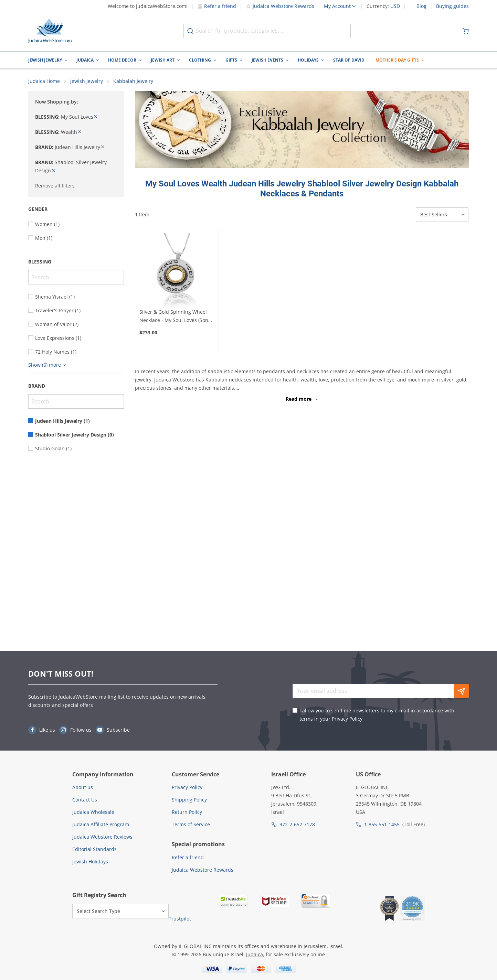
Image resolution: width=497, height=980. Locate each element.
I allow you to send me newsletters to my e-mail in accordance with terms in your (377, 715)
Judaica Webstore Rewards (280, 6)
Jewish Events (267, 60)
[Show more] (48, 365)
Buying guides (452, 6)
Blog (421, 6)
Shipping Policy (189, 800)
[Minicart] (466, 31)
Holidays (308, 60)
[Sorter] (442, 215)
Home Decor (122, 60)
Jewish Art (163, 60)
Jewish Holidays (90, 861)
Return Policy (187, 812)
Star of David (349, 60)
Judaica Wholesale (93, 812)
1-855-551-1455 (382, 824)
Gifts (231, 60)
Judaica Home (44, 81)
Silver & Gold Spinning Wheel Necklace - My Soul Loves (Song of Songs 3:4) (175, 316)
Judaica (85, 60)
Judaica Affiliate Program (101, 824)
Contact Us (85, 800)
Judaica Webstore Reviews (102, 837)
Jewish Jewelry (45, 60)
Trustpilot (180, 919)
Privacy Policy (347, 719)
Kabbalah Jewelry (133, 81)
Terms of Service (191, 824)
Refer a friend (217, 6)
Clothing (200, 60)
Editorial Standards (94, 849)
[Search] (76, 277)
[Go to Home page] (50, 31)
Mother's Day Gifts (397, 60)
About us (83, 787)
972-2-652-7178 (297, 824)
